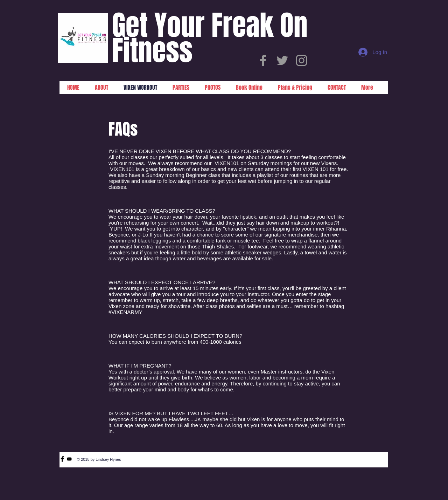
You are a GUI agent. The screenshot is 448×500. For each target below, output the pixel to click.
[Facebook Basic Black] (62, 459)
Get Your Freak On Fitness (210, 38)
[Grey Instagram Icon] (302, 60)
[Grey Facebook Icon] (263, 60)
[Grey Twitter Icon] (282, 60)
